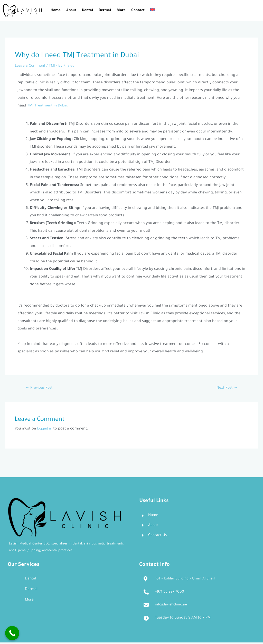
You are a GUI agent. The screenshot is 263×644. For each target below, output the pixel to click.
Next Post (227, 388)
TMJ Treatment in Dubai (48, 106)
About (71, 10)
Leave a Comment (30, 66)
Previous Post (40, 388)
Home (56, 10)
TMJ (52, 66)
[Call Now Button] (12, 633)
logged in (45, 430)
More (121, 10)
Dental (87, 10)
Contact (138, 10)
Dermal (105, 10)
